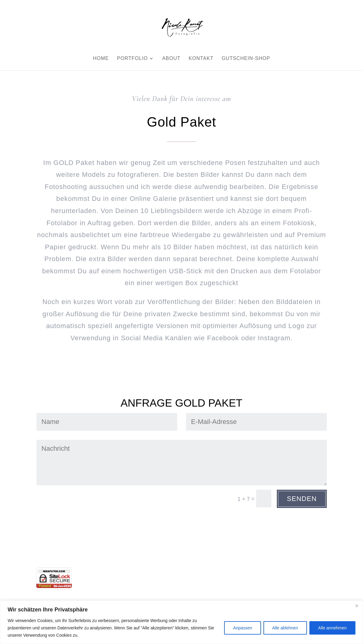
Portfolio (132, 59)
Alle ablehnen (285, 628)
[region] (181, 622)
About (171, 59)
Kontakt (201, 59)
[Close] (357, 606)
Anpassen (242, 628)
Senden (302, 499)
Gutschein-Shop (246, 59)
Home (101, 59)
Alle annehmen (332, 628)
